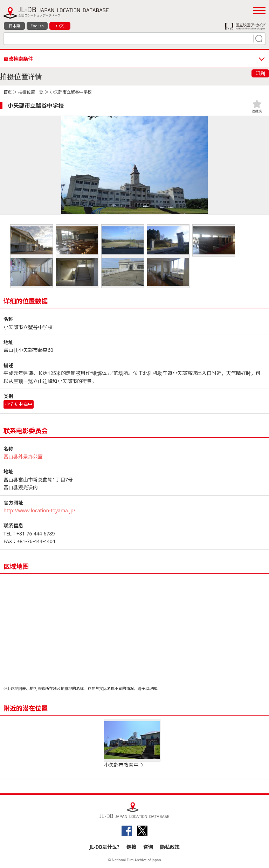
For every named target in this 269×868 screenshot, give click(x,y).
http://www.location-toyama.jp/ (39, 510)
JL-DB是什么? (104, 847)
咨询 (148, 847)
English (37, 26)
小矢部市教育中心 (132, 744)
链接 (131, 847)
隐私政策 (170, 847)
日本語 (15, 26)
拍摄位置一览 (31, 92)
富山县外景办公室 (23, 456)
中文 (60, 26)
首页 (8, 92)
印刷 (260, 73)
